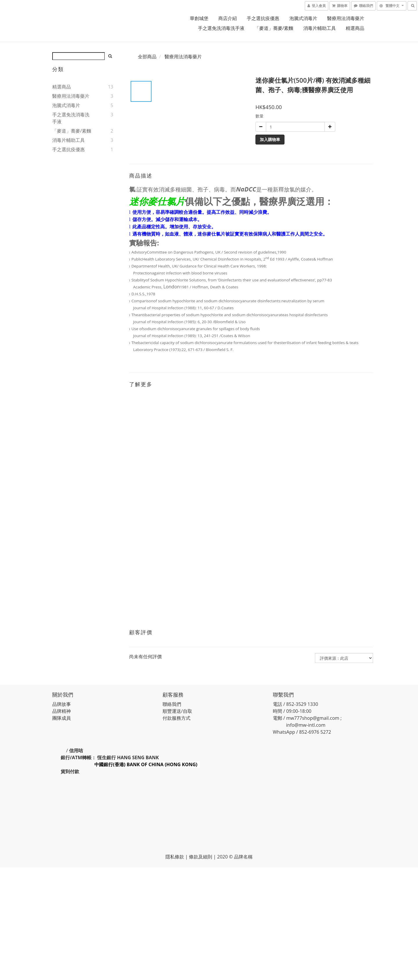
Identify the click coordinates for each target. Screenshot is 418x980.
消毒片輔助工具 (320, 28)
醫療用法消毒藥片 (346, 18)
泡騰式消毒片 (303, 18)
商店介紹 (228, 18)
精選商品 (355, 28)
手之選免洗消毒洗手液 (221, 28)
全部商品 (147, 57)
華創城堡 (199, 18)
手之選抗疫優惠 (263, 18)
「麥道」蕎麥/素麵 (274, 28)
